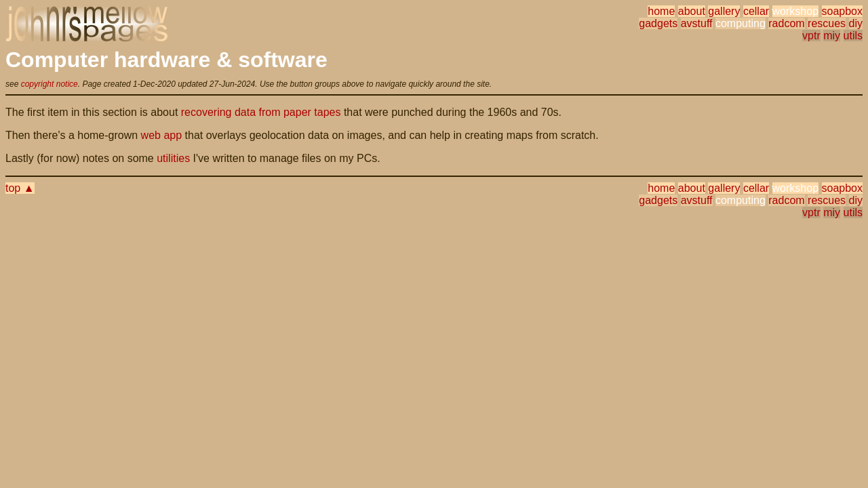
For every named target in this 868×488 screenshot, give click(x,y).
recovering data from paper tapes (261, 112)
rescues (827, 23)
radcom (786, 23)
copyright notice (50, 84)
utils (853, 36)
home (661, 11)
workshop (795, 11)
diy (856, 23)
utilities (173, 158)
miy (832, 36)
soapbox (843, 11)
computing (741, 23)
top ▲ (20, 188)
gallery (724, 11)
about (692, 11)
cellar (756, 11)
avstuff (697, 23)
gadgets (658, 23)
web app (162, 135)
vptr (811, 36)
